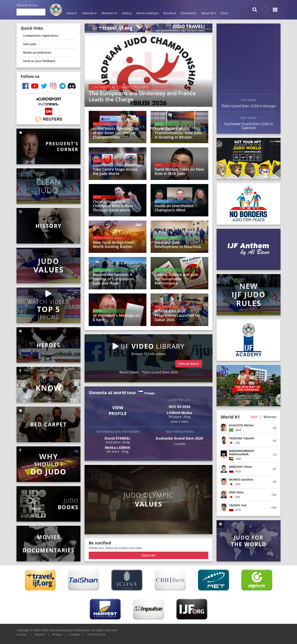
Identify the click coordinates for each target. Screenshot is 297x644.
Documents (189, 13)
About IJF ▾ (209, 13)
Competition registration (41, 36)
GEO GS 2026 (180, 406)
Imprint (40, 634)
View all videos (189, 364)
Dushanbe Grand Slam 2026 (179, 438)
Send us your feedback (39, 61)
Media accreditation (37, 52)
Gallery (127, 13)
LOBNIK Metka (179, 413)
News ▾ (72, 13)
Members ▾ (109, 13)
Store (224, 13)
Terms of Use (96, 634)
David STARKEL (118, 438)
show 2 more (179, 422)
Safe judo (30, 44)
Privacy (57, 634)
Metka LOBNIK (118, 448)
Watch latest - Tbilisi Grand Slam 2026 (149, 372)
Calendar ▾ (89, 13)
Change (149, 393)
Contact (22, 634)
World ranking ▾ (147, 13)
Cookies (75, 634)
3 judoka (180, 444)
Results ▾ (170, 13)
